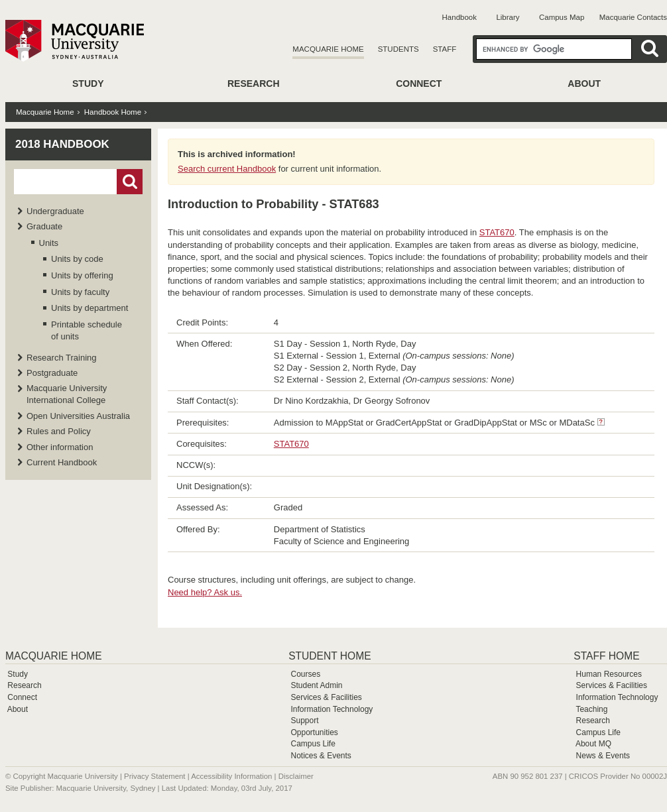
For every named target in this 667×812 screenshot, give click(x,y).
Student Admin (316, 685)
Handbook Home (113, 112)
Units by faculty (80, 292)
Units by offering (82, 275)
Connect (419, 84)
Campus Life (313, 744)
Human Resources (609, 674)
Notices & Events (321, 756)
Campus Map (562, 17)
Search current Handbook (227, 169)
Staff (445, 49)
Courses (305, 674)
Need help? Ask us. (205, 592)
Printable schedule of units (87, 330)
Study (88, 84)
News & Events (603, 756)
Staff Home (606, 656)
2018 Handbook (62, 144)
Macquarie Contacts (633, 17)
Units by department (90, 308)
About (584, 84)
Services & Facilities (326, 697)
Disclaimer (296, 776)
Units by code (77, 259)
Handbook (459, 17)
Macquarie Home (328, 49)
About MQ (593, 744)
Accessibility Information (231, 776)
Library (508, 17)
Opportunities (314, 732)
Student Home (330, 656)
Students (398, 49)
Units (49, 243)
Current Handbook (62, 462)
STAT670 (497, 232)
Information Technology (332, 709)
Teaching (591, 709)
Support (304, 721)
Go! (130, 182)
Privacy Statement (154, 776)
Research (254, 84)
